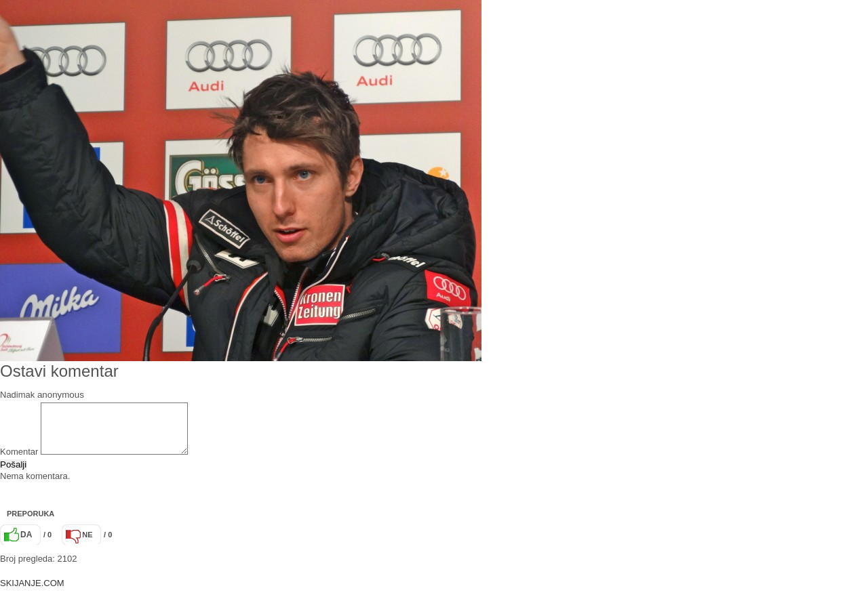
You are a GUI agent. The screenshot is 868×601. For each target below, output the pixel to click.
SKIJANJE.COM (32, 593)
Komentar (19, 462)
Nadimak (17, 395)
